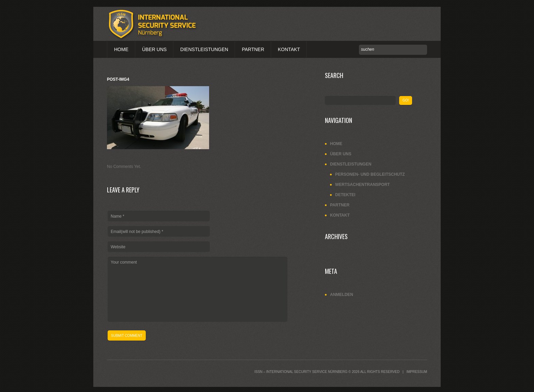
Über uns (154, 49)
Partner (253, 49)
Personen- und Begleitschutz (370, 174)
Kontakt (289, 49)
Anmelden (342, 295)
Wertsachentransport (363, 185)
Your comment (198, 289)
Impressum (417, 372)
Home (121, 49)
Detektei (345, 195)
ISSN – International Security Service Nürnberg (301, 372)
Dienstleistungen (204, 49)
